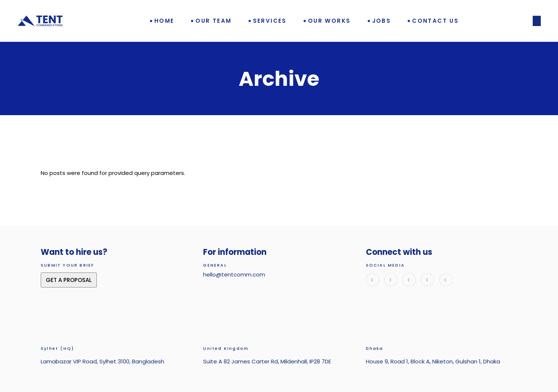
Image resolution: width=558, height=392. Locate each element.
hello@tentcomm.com (234, 274)
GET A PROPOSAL (69, 280)
